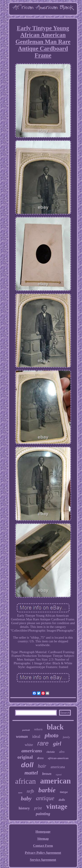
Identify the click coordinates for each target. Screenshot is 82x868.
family (66, 737)
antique (45, 798)
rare (43, 743)
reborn (38, 729)
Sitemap (43, 839)
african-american (58, 758)
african (25, 781)
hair (42, 766)
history (24, 808)
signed (59, 775)
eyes (20, 792)
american (56, 781)
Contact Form (43, 846)
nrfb (30, 791)
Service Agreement (43, 860)
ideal (36, 736)
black (55, 727)
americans (32, 751)
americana (58, 767)
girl (57, 744)
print (38, 808)
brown (47, 774)
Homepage (43, 832)
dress (40, 758)
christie (51, 752)
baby (26, 799)
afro (62, 752)
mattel (31, 773)
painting (43, 814)
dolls (62, 800)
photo (51, 735)
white (29, 745)
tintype (64, 792)
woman (22, 737)
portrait (26, 730)
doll (27, 765)
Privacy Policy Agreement (43, 853)
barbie (47, 790)
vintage (57, 806)
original (25, 757)
